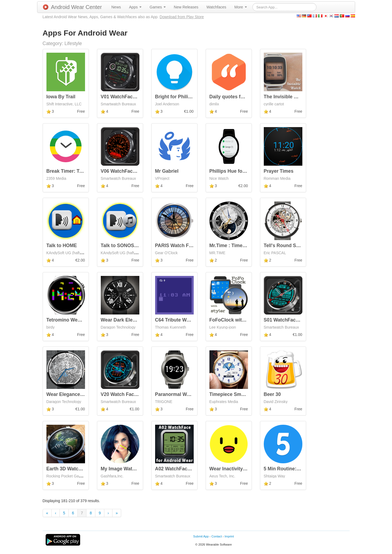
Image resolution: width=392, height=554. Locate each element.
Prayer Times (279, 171)
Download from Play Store (182, 17)
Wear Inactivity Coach (234, 469)
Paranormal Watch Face (182, 394)
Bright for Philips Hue (180, 97)
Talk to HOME (62, 245)
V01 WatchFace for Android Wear (138, 97)
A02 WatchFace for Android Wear (193, 469)
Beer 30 (272, 394)
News (116, 7)
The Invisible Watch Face (292, 97)
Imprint (229, 536)
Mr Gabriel (167, 171)
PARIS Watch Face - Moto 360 (188, 245)
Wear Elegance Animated (75, 394)
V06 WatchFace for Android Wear (138, 171)
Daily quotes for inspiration (240, 97)
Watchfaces (216, 7)
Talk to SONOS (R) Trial (127, 245)
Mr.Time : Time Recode (235, 245)
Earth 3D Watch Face (70, 469)
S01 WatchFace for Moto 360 (296, 320)
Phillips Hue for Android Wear (243, 171)
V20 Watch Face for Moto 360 (134, 394)
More (241, 7)
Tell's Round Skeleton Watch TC (300, 245)
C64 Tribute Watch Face (182, 320)
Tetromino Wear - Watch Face (80, 320)
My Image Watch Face (125, 469)
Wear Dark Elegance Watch (131, 320)
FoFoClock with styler (234, 320)
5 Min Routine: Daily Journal (296, 469)
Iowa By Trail (61, 97)
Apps (135, 7)
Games (158, 7)
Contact (217, 536)
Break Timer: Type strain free (79, 171)
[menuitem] (116, 7)
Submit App (201, 536)
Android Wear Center (73, 7)
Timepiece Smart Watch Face (242, 394)
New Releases (186, 7)
